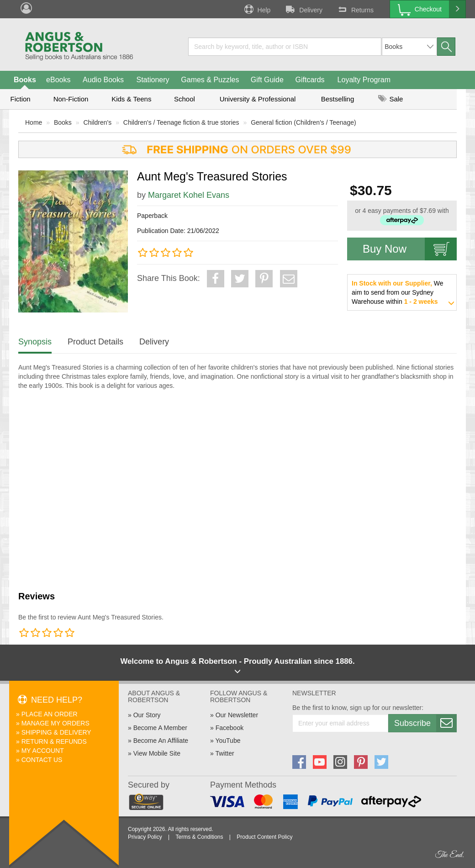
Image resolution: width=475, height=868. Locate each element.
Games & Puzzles (210, 80)
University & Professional (258, 99)
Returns (355, 9)
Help (257, 9)
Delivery (303, 9)
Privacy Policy (145, 837)
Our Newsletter (237, 715)
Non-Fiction (71, 99)
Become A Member (160, 728)
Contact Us (42, 760)
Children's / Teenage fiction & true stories (181, 122)
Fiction (20, 99)
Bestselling (338, 99)
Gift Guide (267, 80)
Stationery (153, 80)
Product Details (95, 342)
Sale (391, 99)
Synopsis (35, 342)
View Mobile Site (157, 753)
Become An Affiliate (161, 741)
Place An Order (50, 714)
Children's (97, 122)
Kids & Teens (131, 99)
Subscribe (425, 723)
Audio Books (103, 80)
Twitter (224, 753)
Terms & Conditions (199, 837)
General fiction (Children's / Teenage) (303, 122)
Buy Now (410, 249)
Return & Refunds (54, 741)
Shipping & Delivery (56, 732)
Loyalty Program (364, 80)
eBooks (58, 80)
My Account (43, 751)
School (185, 99)
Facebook (230, 728)
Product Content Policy (264, 837)
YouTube (228, 741)
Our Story (147, 715)
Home (34, 122)
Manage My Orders (55, 723)
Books (25, 80)
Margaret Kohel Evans (189, 195)
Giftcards (310, 80)
